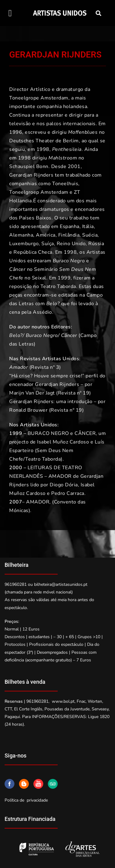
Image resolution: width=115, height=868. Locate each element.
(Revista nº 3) (44, 367)
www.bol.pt (63, 701)
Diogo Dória (64, 485)
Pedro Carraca (68, 493)
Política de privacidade (26, 800)
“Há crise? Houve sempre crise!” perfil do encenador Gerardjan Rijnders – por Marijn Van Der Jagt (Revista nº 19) (57, 384)
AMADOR (38, 502)
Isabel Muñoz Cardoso (63, 442)
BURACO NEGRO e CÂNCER (62, 433)
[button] (10, 13)
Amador (19, 367)
